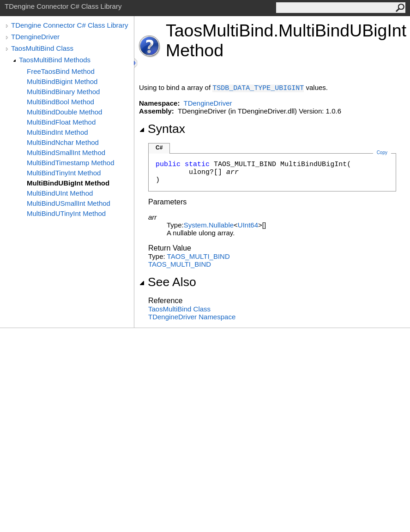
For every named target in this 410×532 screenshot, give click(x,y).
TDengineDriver (35, 37)
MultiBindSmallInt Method (66, 152)
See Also (168, 282)
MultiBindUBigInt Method (68, 183)
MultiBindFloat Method (61, 122)
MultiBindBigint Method (62, 81)
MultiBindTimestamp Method (71, 163)
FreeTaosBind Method (61, 71)
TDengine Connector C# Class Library (69, 25)
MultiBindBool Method (60, 102)
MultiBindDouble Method (64, 112)
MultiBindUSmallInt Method (69, 203)
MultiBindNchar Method (63, 142)
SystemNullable (209, 225)
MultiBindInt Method (57, 132)
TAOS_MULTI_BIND (199, 256)
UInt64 (248, 225)
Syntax (162, 129)
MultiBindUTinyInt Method (66, 213)
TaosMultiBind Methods (55, 60)
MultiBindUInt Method (60, 193)
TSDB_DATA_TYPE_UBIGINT (258, 88)
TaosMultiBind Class (42, 48)
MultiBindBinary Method (63, 92)
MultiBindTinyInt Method (64, 173)
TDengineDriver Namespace (192, 317)
